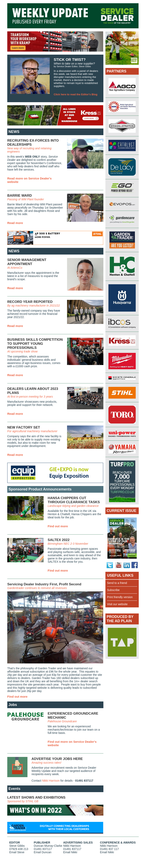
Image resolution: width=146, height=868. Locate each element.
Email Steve (17, 852)
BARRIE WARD (20, 196)
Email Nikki (70, 852)
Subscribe (113, 590)
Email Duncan (43, 852)
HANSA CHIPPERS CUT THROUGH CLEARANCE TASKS (74, 500)
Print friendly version (120, 597)
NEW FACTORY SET (24, 427)
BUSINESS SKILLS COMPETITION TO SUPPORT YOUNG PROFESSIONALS (35, 344)
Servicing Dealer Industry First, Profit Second (44, 584)
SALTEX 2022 (59, 540)
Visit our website (117, 604)
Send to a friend (117, 583)
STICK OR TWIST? (70, 60)
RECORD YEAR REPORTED (30, 302)
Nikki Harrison (51, 781)
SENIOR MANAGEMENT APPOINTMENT (27, 262)
